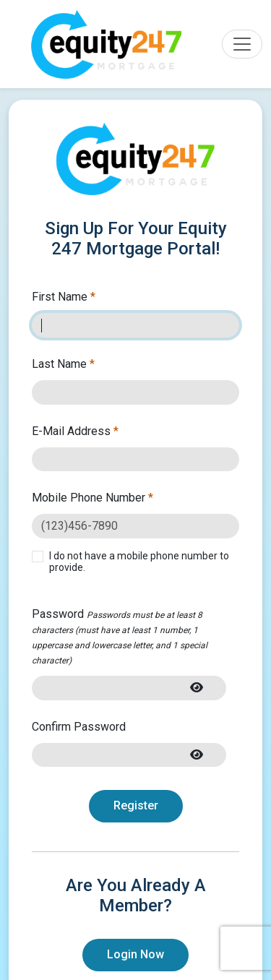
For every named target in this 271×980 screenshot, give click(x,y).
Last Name (63, 364)
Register (136, 805)
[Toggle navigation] (242, 44)
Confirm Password (79, 727)
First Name (64, 297)
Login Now (135, 954)
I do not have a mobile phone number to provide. (139, 562)
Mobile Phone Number (93, 498)
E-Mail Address (75, 431)
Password (120, 636)
